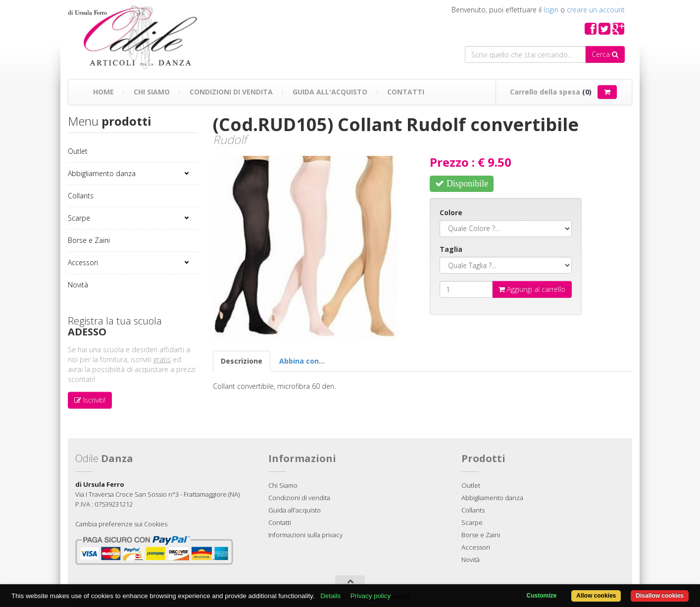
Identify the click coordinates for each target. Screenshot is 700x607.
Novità (78, 285)
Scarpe (79, 218)
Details (330, 596)
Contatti (406, 92)
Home (103, 92)
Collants (81, 196)
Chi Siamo (152, 92)
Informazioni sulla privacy (305, 535)
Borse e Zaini (89, 240)
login (551, 10)
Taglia (451, 249)
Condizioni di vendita (231, 92)
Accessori (83, 262)
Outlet (78, 151)
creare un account (596, 10)
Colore (451, 212)
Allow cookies (596, 596)
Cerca (605, 54)
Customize (542, 596)
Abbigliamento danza (102, 173)
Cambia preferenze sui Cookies (121, 524)
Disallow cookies (660, 596)
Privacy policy (371, 596)
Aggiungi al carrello (532, 289)
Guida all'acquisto (330, 92)
